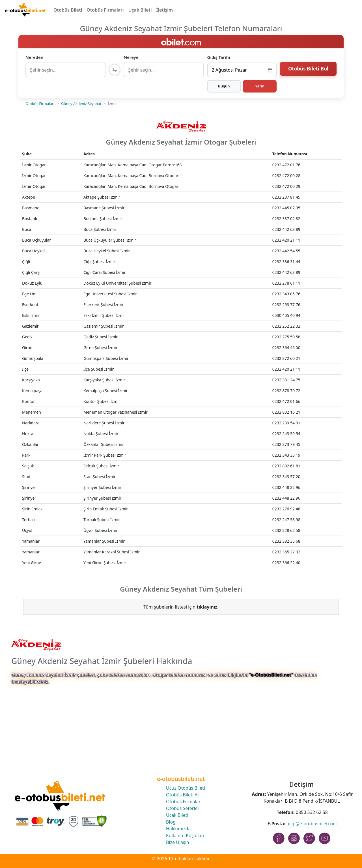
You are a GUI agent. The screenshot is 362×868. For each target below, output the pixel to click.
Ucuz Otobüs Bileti (186, 788)
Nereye (131, 57)
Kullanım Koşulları (185, 835)
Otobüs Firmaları (105, 10)
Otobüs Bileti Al (182, 795)
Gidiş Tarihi (219, 57)
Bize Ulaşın (178, 842)
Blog (171, 822)
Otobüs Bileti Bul (308, 69)
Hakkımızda (178, 829)
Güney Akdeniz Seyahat (81, 104)
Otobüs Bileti (68, 10)
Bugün (224, 86)
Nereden (34, 57)
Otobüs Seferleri (183, 808)
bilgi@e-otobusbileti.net (312, 824)
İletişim (165, 10)
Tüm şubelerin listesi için (181, 607)
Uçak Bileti (140, 10)
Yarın (260, 86)
